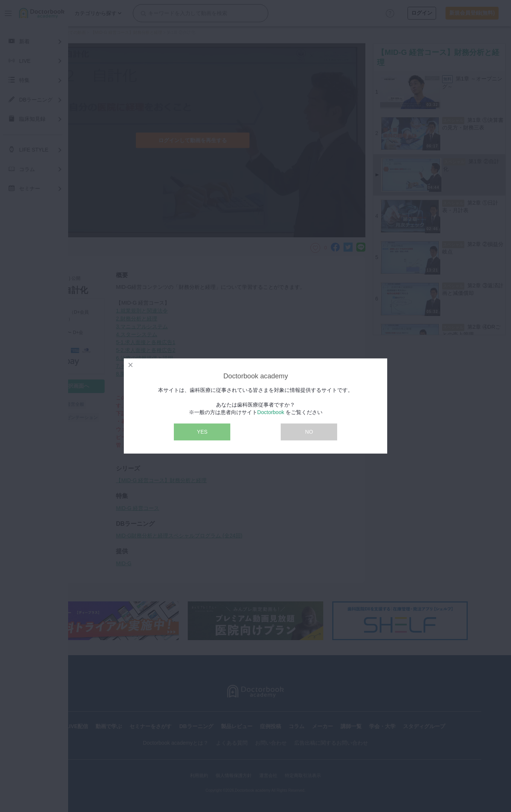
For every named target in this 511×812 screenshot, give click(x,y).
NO (309, 432)
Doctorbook (271, 412)
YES (202, 432)
